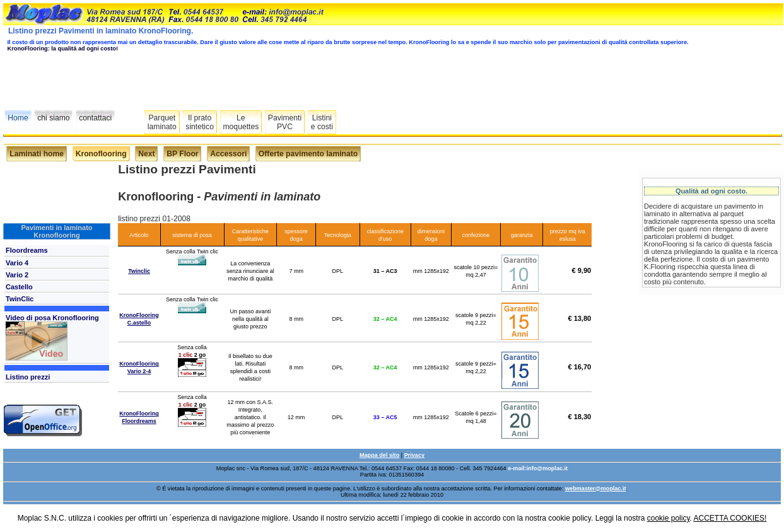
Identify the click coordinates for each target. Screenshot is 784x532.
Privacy (414, 455)
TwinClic (20, 299)
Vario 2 (17, 275)
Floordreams (27, 250)
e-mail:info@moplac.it (538, 468)
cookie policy (669, 518)
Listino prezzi (28, 377)
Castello (19, 287)
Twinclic (139, 271)
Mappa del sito (379, 455)
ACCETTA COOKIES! (730, 518)
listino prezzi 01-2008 (154, 219)
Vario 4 (17, 263)
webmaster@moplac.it (595, 489)
